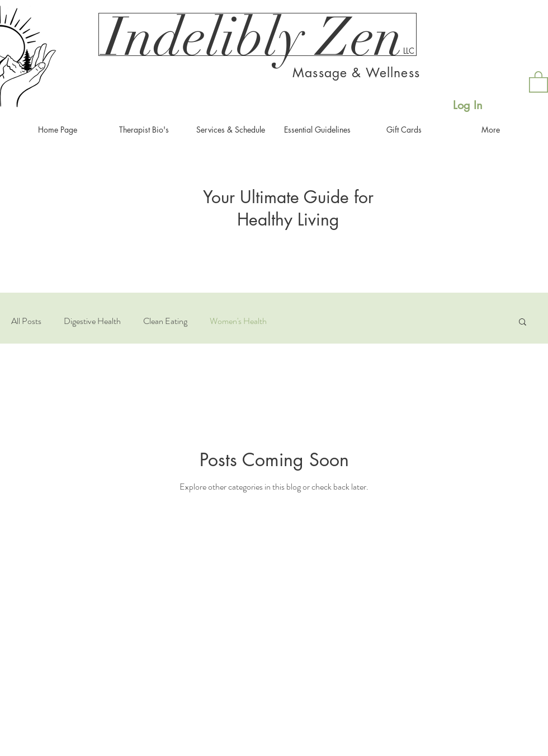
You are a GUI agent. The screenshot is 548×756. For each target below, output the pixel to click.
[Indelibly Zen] (254, 37)
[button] (538, 81)
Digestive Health (92, 321)
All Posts (26, 321)
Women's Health (238, 321)
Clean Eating (165, 321)
